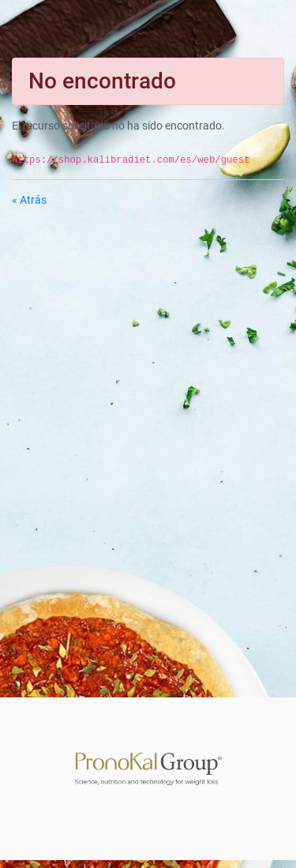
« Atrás (29, 200)
